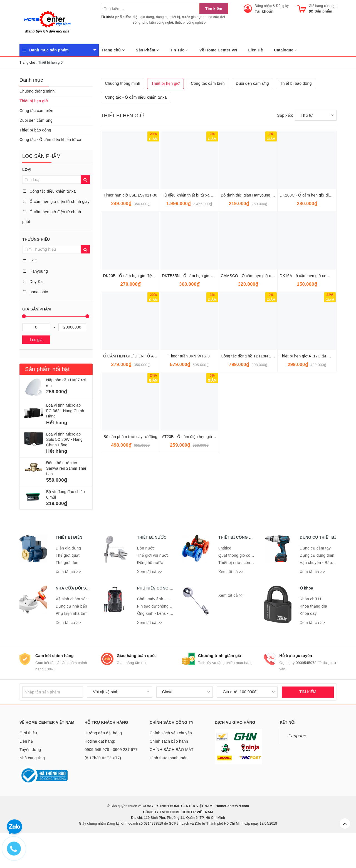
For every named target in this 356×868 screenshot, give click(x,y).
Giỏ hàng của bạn (323, 6)
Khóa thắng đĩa (314, 634)
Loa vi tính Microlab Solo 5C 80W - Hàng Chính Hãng (64, 440)
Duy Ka (33, 282)
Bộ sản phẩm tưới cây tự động (130, 526)
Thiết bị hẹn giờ (34, 101)
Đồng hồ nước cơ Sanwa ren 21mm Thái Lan (66, 468)
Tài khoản (264, 11)
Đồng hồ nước (150, 591)
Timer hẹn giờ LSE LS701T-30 (130, 284)
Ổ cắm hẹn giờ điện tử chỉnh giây (56, 202)
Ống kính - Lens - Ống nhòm (163, 641)
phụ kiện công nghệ (158, 23)
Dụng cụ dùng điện (317, 584)
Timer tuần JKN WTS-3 (189, 445)
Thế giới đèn (67, 591)
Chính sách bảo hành (169, 770)
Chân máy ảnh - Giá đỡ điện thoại (168, 627)
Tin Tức (179, 50)
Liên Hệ (256, 50)
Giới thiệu (28, 761)
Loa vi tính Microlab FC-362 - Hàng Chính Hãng (65, 411)
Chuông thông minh (37, 91)
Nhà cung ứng (32, 786)
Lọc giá (36, 340)
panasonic (35, 292)
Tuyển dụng (30, 778)
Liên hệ (26, 770)
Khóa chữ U (311, 627)
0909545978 (306, 691)
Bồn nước (146, 576)
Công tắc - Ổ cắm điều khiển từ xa (50, 140)
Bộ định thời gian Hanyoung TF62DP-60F (258, 284)
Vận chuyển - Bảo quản (321, 591)
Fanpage (297, 764)
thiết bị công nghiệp (190, 23)
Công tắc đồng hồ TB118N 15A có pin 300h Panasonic (269, 445)
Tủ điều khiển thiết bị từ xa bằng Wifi (195, 284)
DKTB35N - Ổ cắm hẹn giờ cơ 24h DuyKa (199, 365)
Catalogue (285, 50)
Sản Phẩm (147, 50)
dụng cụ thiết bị (168, 17)
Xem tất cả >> (68, 600)
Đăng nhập (263, 6)
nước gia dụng (193, 17)
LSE (30, 261)
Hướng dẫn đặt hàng (103, 761)
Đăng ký (283, 6)
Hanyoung (35, 271)
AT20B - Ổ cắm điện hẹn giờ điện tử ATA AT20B (204, 526)
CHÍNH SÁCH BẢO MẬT (172, 778)
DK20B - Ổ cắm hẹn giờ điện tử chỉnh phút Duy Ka (148, 365)
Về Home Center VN (218, 50)
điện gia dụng (144, 17)
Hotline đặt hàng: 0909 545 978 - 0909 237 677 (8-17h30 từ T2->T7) (111, 778)
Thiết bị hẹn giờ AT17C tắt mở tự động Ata (317, 445)
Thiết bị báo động (35, 130)
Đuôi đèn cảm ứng (36, 120)
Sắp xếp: (285, 205)
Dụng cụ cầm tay (315, 576)
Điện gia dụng (68, 576)
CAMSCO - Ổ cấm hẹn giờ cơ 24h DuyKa (258, 365)
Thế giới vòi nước (153, 584)
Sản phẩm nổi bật (47, 369)
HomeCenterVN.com (232, 834)
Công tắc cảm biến (36, 111)
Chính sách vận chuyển (171, 761)
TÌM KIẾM (308, 720)
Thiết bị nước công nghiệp (242, 591)
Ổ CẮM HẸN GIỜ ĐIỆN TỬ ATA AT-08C (138, 445)
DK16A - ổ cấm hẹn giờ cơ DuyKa (310, 365)
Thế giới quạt (68, 584)
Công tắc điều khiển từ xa (49, 191)
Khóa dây (308, 641)
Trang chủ (113, 50)
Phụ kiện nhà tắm (72, 641)
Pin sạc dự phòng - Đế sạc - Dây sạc (170, 634)
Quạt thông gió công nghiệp (243, 584)
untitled (225, 576)
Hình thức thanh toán (169, 786)
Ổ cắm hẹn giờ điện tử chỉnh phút (52, 217)
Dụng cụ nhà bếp (71, 634)
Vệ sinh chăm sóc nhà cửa (80, 627)
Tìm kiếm (214, 9)
